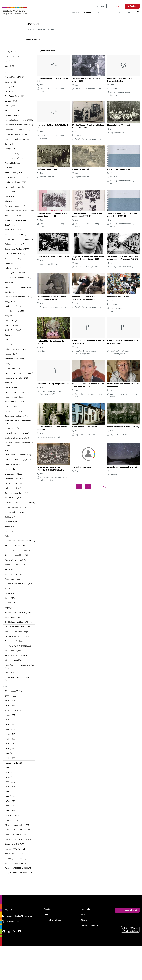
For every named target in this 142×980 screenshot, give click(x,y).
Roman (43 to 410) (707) (15, 873)
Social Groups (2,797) (13, 238)
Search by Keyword (33, 42)
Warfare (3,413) (11, 698)
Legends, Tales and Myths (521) (17, 285)
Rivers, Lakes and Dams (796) (17, 509)
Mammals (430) (11, 421)
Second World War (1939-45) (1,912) (19, 681)
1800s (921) (10, 795)
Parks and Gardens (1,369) (15, 505)
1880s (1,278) (10, 834)
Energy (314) (10, 314)
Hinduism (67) (11, 546)
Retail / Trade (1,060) (13, 343)
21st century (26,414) (14, 717)
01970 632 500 (13, 955)
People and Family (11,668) (16, 214)
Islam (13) (9, 551)
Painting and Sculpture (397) (16, 116)
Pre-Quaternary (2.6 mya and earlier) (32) (19, 904)
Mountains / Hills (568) (14, 495)
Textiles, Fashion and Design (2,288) (19, 126)
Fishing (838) (10, 617)
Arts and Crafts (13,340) (15, 82)
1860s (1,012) (10, 824)
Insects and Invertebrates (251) (17, 416)
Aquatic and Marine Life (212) (17, 392)
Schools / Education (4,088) (16, 228)
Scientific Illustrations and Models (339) (18, 437)
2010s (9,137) (10, 727)
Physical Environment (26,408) (17, 448)
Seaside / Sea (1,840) (13, 514)
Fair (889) (9, 175)
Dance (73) (9, 97)
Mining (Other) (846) (13, 334)
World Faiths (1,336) (13, 603)
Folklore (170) (10, 275)
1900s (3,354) (10, 742)
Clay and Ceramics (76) (14, 338)
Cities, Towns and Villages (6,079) (18, 471)
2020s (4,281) (10, 732)
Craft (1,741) (10, 92)
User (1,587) (10, 66)
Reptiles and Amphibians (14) (16, 431)
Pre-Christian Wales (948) (15, 569)
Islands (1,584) (11, 485)
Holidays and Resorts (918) (16, 189)
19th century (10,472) (14, 790)
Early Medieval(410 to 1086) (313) (18, 868)
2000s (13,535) (11, 722)
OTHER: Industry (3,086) (14, 382)
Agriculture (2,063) (12, 295)
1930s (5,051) (10, 756)
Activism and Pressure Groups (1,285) (20, 656)
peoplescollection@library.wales (20, 949)
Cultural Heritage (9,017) (15, 256)
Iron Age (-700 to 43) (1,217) (16, 878)
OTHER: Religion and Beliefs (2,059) (19, 608)
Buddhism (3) (10, 537)
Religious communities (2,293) (17, 578)
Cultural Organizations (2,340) (17, 265)
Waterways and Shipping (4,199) (18, 372)
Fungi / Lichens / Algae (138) (16, 412)
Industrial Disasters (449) (15, 324)
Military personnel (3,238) (15, 686)
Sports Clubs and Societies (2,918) (18, 637)
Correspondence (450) (14, 160)
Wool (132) (9, 377)
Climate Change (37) (13, 402)
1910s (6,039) (10, 746)
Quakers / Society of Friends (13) (18, 573)
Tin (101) (8, 358)
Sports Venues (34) (12, 642)
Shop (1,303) (10, 233)
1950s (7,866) (10, 766)
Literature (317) (11, 107)
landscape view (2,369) (14, 490)
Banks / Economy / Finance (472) (18, 299)
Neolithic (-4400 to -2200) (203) (17, 888)
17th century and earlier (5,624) (17, 854)
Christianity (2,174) (12, 542)
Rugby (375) (10, 632)
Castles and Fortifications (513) (17, 453)
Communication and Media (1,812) (19, 309)
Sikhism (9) (9, 593)
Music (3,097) (10, 112)
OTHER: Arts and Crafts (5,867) (17, 141)
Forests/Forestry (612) (14, 480)
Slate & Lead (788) (12, 348)
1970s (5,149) (10, 776)
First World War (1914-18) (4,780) (18, 671)
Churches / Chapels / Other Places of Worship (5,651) (19, 459)
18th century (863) (12, 844)
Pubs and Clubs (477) (13, 224)
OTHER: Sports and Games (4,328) (18, 647)
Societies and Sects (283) (15, 598)
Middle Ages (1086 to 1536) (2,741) (19, 864)
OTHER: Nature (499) (13, 443)
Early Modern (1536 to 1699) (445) (18, 859)
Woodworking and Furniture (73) (18, 136)
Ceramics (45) (10, 87)
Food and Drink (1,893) (14, 180)
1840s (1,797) (10, 815)
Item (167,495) (11, 56)
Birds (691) (9, 397)
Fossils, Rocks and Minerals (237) (18, 407)
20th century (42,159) (14, 737)
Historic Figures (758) (13, 280)
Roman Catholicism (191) (15, 588)
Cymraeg (100, 7)
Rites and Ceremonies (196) (16, 583)
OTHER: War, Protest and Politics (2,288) (18, 704)
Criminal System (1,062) (14, 165)
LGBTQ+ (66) (10, 199)
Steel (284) (9, 353)
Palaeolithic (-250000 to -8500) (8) (18, 898)
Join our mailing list (127, 943)
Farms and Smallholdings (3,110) (18, 475)
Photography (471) (12, 121)
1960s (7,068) (10, 771)
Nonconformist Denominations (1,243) (17, 562)
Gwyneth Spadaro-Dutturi (83, 477)
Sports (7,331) (11, 612)
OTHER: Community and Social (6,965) (17, 249)
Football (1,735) (11, 627)
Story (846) (10, 71)
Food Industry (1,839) (13, 319)
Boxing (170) (10, 622)
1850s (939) (10, 820)
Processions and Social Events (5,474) (20, 219)
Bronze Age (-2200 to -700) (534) (18, 883)
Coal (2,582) (10, 304)
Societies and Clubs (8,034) (16, 243)
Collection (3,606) (12, 61)
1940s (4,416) (10, 761)
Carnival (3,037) (11, 151)
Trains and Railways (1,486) (16, 363)
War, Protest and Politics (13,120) (18, 652)
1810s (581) (10, 800)
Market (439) (10, 204)
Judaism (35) (10, 556)
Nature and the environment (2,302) (19, 387)
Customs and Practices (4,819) (17, 260)
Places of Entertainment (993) (17, 170)
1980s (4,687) (10, 781)
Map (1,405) (10, 466)
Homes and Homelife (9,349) (16, 194)
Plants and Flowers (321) (15, 426)
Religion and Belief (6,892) (15, 532)
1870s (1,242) (10, 829)
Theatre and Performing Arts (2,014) (19, 131)
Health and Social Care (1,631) (17, 185)
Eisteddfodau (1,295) (13, 270)
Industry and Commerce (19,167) (18, 290)
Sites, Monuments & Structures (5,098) (17, 521)
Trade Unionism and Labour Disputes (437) (19, 692)
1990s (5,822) (10, 785)
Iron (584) (9, 329)
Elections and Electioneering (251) (18, 666)
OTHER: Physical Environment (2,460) (20, 527)
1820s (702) (10, 805)
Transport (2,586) (12, 368)
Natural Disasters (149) (14, 500)
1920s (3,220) (10, 751)
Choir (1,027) (10, 155)
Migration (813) (11, 209)
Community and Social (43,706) (18, 146)
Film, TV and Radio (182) (15, 102)
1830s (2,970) (10, 810)
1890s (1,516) (10, 839)
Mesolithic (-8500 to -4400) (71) (17, 893)
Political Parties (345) (13, 676)
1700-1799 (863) (11, 849)
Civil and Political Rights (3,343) (17, 661)
